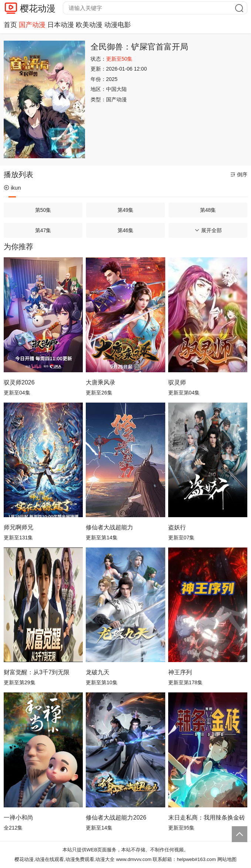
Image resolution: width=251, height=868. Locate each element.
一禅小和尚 (18, 818)
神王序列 (180, 672)
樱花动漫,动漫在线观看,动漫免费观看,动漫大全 (65, 859)
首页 (10, 25)
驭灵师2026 (19, 382)
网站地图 (227, 859)
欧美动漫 (89, 25)
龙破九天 (98, 672)
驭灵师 (177, 382)
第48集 (208, 210)
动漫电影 (118, 25)
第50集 (43, 210)
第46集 (126, 230)
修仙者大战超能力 (109, 527)
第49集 (126, 210)
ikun (12, 188)
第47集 (43, 230)
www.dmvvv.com (134, 859)
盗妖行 (177, 527)
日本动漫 (61, 25)
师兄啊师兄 (18, 527)
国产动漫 (32, 25)
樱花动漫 (38, 8)
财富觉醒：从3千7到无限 (37, 672)
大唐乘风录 (101, 382)
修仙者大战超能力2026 (116, 818)
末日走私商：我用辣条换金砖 (207, 818)
